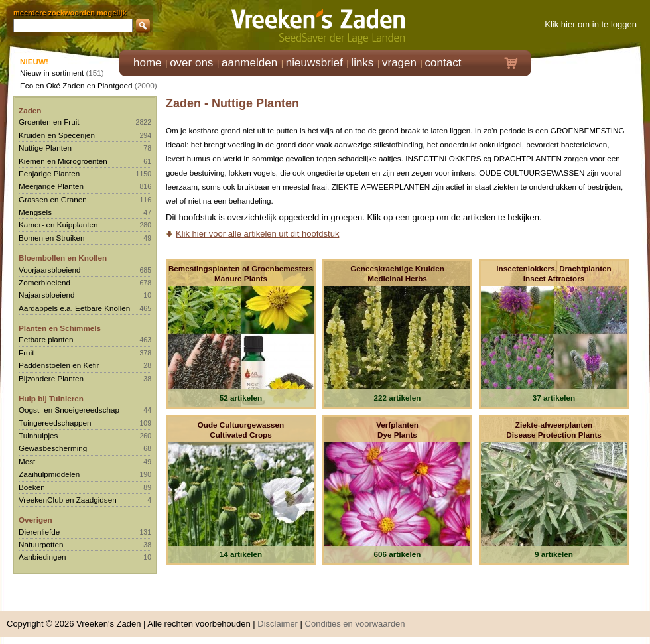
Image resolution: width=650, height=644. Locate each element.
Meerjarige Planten (51, 186)
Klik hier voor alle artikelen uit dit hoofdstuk (257, 234)
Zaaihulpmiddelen (49, 474)
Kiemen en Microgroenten (63, 161)
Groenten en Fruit (49, 122)
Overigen (35, 520)
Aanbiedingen (42, 557)
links (362, 63)
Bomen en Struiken (51, 238)
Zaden (30, 110)
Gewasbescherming (53, 448)
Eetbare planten (46, 339)
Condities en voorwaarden (355, 624)
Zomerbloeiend (44, 282)
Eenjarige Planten (49, 173)
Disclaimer (278, 624)
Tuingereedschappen (55, 423)
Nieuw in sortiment (52, 73)
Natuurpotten (41, 544)
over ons (191, 63)
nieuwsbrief (314, 63)
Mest (27, 461)
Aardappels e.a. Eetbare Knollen (74, 308)
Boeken (32, 487)
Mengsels (35, 212)
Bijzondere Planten (51, 378)
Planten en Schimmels (60, 328)
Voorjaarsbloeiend (50, 270)
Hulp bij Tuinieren (51, 398)
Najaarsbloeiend (46, 295)
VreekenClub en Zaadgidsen (68, 500)
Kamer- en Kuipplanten (58, 225)
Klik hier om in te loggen (591, 24)
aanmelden (249, 63)
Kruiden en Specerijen (57, 135)
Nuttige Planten (45, 148)
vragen (399, 63)
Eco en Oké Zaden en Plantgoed (76, 85)
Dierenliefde (39, 532)
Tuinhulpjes (38, 435)
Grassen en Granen (53, 199)
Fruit (26, 353)
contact (443, 63)
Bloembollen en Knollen (63, 258)
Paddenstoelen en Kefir (59, 365)
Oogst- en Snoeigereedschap (69, 410)
